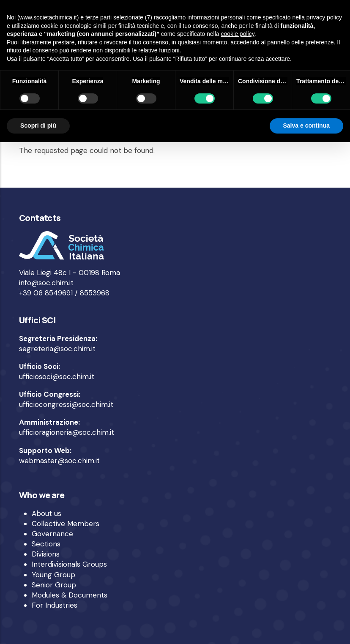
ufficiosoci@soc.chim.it (57, 377)
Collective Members (66, 524)
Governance (52, 534)
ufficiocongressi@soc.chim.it (66, 404)
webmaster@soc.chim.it (59, 461)
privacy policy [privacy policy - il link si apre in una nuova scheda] (324, 17)
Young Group (53, 575)
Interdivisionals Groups (69, 564)
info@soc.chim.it (46, 283)
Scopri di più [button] (38, 126)
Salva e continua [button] (306, 126)
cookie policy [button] (238, 34)
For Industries (55, 605)
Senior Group (54, 585)
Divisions (46, 554)
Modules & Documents (70, 595)
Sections (46, 544)
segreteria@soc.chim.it (57, 349)
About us (46, 513)
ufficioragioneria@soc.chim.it (67, 432)
